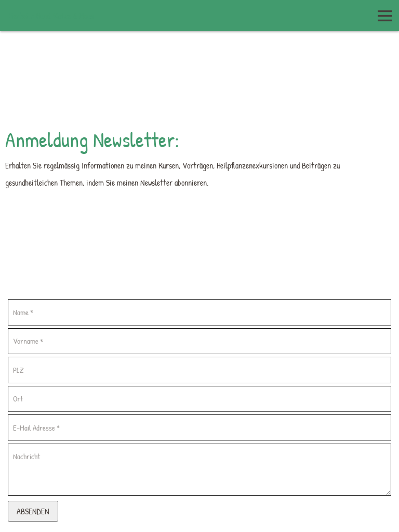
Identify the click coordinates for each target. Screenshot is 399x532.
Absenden (33, 511)
